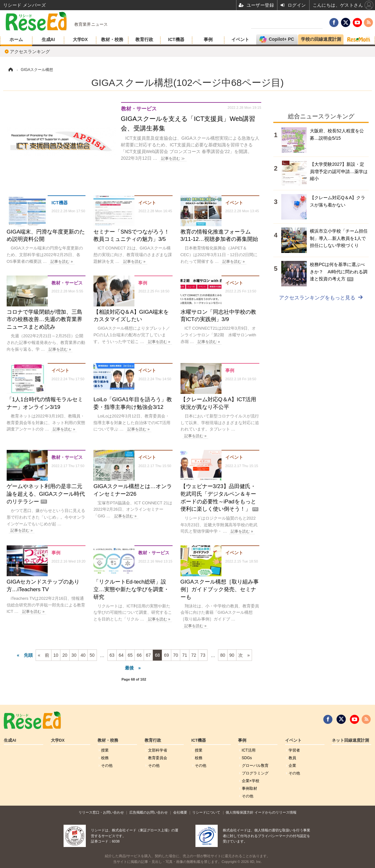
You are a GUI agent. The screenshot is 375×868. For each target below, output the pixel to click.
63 (112, 655)
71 (185, 655)
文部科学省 (158, 750)
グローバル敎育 (255, 766)
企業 (292, 766)
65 (130, 655)
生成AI (48, 39)
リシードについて (206, 812)
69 (167, 655)
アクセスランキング (30, 52)
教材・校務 (112, 39)
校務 (105, 758)
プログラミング (255, 773)
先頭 (28, 655)
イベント (240, 39)
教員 (292, 758)
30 (74, 655)
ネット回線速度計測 (350, 740)
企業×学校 (251, 781)
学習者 (294, 750)
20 (65, 655)
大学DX (80, 39)
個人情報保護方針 (240, 812)
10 (56, 655)
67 (148, 655)
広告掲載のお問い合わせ (149, 812)
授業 (105, 750)
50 (92, 655)
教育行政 (144, 39)
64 (121, 655)
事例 (208, 39)
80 (223, 655)
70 (176, 655)
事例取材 (249, 788)
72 (194, 655)
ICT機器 (176, 39)
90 (232, 655)
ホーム (16, 39)
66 (139, 655)
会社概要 (180, 812)
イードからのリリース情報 (276, 812)
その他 (107, 766)
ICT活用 (249, 750)
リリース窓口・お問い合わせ (101, 812)
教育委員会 (158, 758)
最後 (129, 668)
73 (203, 655)
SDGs (247, 758)
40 (83, 655)
